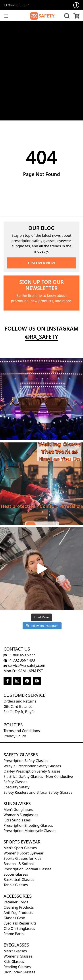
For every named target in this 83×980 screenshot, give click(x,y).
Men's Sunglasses (18, 810)
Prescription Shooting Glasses (28, 825)
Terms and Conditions (22, 731)
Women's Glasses (18, 956)
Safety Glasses (21, 755)
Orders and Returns (20, 701)
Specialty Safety (16, 787)
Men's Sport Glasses (20, 848)
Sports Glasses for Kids (22, 858)
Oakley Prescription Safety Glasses (32, 771)
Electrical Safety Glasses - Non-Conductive (38, 777)
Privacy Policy (15, 736)
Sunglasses (17, 803)
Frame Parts (14, 934)
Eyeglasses (16, 945)
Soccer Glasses (16, 874)
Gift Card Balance (18, 706)
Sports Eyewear (22, 842)
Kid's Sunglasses (17, 820)
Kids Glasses (14, 962)
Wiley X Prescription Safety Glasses (32, 766)
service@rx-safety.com (24, 666)
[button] (66, 16)
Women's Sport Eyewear (24, 853)
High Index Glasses (19, 972)
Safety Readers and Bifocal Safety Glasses (38, 792)
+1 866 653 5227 (16, 5)
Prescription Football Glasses (27, 869)
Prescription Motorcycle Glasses (30, 831)
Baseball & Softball (19, 864)
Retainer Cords (16, 902)
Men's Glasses (15, 951)
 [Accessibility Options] (76, 5)
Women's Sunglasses (21, 815)
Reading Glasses (17, 967)
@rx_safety (42, 337)
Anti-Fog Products (18, 913)
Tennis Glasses (16, 885)
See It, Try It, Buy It (19, 712)
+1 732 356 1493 (19, 660)
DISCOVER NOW (41, 263)
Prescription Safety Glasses (26, 761)
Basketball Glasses (19, 880)
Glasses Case (14, 918)
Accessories (18, 896)
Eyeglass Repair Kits (20, 923)
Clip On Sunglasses (19, 928)
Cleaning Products (19, 907)
